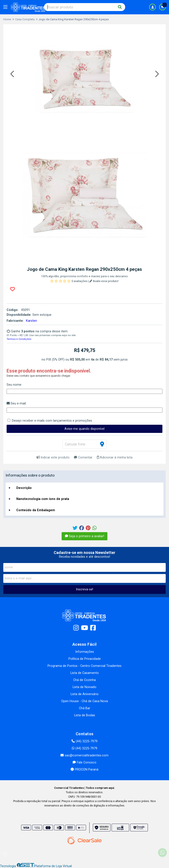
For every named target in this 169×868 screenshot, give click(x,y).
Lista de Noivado (84, 687)
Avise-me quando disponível (84, 429)
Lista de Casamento (85, 673)
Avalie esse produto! (104, 281)
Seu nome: (14, 385)
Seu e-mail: (17, 403)
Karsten (31, 321)
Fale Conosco (84, 762)
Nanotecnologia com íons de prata (43, 499)
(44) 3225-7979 (84, 741)
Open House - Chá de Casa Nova (84, 701)
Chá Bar (85, 708)
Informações (85, 652)
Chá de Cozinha (84, 680)
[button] (12, 74)
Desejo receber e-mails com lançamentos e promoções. (52, 421)
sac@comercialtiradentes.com (84, 755)
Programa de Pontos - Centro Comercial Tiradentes (84, 666)
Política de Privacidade (85, 659)
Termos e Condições (19, 339)
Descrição (24, 488)
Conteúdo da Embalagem (36, 510)
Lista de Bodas (85, 715)
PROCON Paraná (84, 770)
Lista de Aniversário (85, 694)
